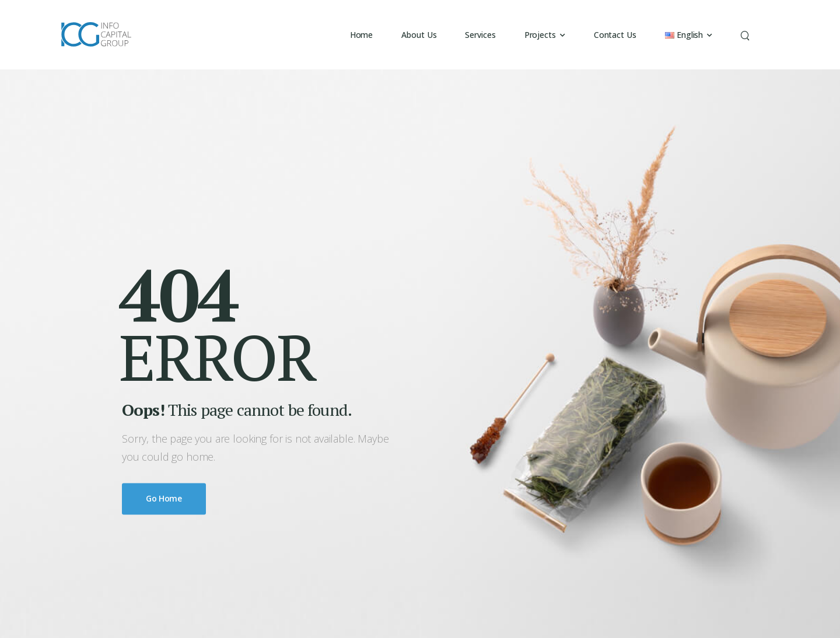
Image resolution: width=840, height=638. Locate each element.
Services (480, 35)
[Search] (746, 35)
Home (362, 35)
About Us (419, 35)
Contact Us (615, 35)
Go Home (164, 499)
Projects (540, 35)
